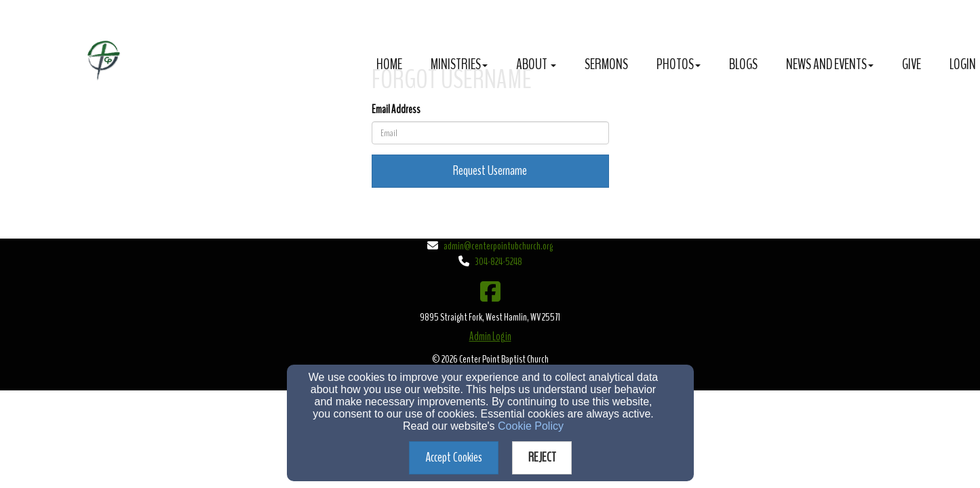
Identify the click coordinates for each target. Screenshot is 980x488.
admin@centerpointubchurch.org (498, 246)
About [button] (536, 64)
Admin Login (490, 337)
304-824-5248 (498, 262)
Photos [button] (679, 64)
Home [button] (389, 64)
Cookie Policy (531, 426)
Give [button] (912, 64)
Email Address (396, 109)
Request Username (490, 170)
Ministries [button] (459, 64)
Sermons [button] (606, 64)
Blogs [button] (743, 64)
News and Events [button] (830, 64)
